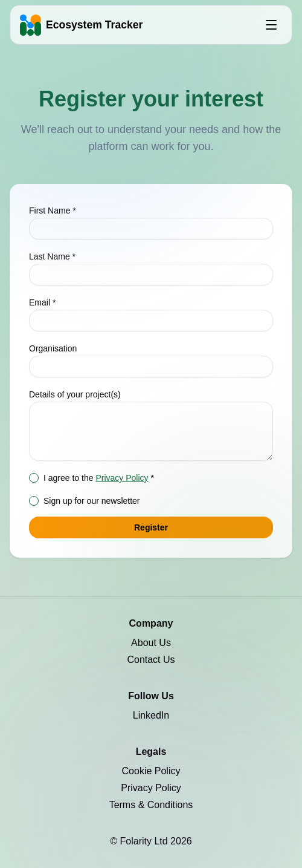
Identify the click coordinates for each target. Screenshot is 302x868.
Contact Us (151, 660)
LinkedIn (151, 715)
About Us (151, 643)
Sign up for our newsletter (92, 501)
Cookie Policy (151, 771)
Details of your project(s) (75, 394)
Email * (42, 302)
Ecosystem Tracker (94, 25)
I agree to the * (99, 478)
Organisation (53, 348)
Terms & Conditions (151, 805)
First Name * (53, 210)
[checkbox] (34, 478)
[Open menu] (271, 25)
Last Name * (52, 256)
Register (151, 527)
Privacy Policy (122, 478)
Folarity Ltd (146, 841)
